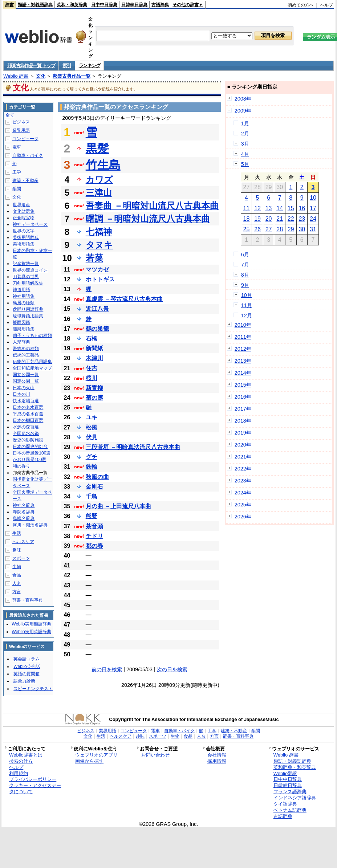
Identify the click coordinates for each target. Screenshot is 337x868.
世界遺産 (21, 205)
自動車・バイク (28, 155)
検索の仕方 (21, 761)
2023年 (243, 481)
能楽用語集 (24, 329)
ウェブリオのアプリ (96, 755)
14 (280, 208)
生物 (17, 567)
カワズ (99, 180)
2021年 (243, 457)
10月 (247, 295)
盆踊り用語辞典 (28, 309)
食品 (17, 575)
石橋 (92, 339)
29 (291, 229)
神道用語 (21, 290)
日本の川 (21, 394)
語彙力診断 (24, 681)
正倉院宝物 (24, 218)
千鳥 (92, 496)
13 (269, 208)
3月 (245, 144)
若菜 (94, 258)
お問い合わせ (155, 755)
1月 (245, 123)
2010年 (243, 325)
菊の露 (94, 398)
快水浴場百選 (26, 401)
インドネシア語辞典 (295, 798)
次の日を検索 (172, 669)
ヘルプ (326, 5)
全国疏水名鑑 (26, 433)
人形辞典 (21, 342)
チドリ (94, 536)
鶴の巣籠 (97, 329)
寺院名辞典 (24, 512)
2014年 (243, 373)
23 (302, 219)
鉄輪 (92, 467)
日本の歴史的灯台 (30, 447)
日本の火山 (24, 388)
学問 (17, 189)
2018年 (243, 421)
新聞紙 (94, 348)
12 (257, 208)
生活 (17, 533)
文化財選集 (24, 211)
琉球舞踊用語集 (28, 316)
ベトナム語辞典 (290, 810)
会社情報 (217, 755)
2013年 (243, 361)
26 (257, 229)
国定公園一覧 (26, 381)
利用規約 (19, 773)
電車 (17, 147)
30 (302, 229)
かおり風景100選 (29, 460)
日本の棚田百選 (28, 420)
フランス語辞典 (290, 792)
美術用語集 (24, 244)
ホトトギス (100, 279)
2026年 (243, 517)
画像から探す (89, 761)
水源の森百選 (26, 427)
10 (313, 198)
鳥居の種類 (24, 303)
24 (313, 219)
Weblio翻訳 (285, 773)
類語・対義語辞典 (35, 5)
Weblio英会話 (27, 667)
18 (247, 219)
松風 (92, 427)
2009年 (243, 111)
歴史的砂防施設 (28, 440)
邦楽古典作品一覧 (72, 76)
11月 (247, 305)
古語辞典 (160, 5)
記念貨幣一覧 (26, 264)
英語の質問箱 (27, 674)
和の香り (21, 466)
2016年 (243, 397)
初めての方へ (301, 5)
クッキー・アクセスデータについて (35, 788)
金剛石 (94, 487)
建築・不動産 (25, 180)
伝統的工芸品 (26, 355)
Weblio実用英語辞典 (31, 632)
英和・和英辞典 (72, 5)
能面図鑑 (21, 322)
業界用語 (21, 130)
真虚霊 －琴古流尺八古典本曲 (124, 299)
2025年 (243, 505)
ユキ (92, 417)
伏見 (92, 437)
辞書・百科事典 (28, 600)
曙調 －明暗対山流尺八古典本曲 (148, 219)
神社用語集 (24, 296)
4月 (245, 154)
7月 (245, 265)
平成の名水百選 (28, 414)
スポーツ (21, 558)
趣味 (17, 550)
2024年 (243, 493)
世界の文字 (24, 231)
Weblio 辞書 (16, 76)
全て (10, 115)
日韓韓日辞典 (134, 5)
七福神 (99, 232)
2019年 (243, 433)
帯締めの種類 (26, 349)
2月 (245, 134)
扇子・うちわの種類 (32, 335)
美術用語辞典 (26, 237)
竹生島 (103, 165)
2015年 (243, 385)
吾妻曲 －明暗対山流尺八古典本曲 (152, 206)
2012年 (243, 349)
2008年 (243, 99)
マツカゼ (97, 270)
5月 (245, 164)
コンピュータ (25, 139)
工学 (17, 172)
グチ (92, 457)
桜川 (92, 378)
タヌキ (99, 245)
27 (269, 229)
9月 (245, 285)
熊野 (92, 516)
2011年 (243, 337)
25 (247, 229)
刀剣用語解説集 (28, 283)
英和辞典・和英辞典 (295, 767)
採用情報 (217, 761)
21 (280, 219)
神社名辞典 (24, 505)
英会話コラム (27, 659)
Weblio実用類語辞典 (31, 624)
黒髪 (97, 148)
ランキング (90, 66)
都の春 (94, 546)
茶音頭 (94, 526)
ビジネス (21, 122)
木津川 (94, 358)
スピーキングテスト (33, 689)
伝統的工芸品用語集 (32, 362)
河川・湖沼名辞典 (30, 525)
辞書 (9, 5)
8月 (245, 275)
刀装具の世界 (26, 277)
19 (257, 219)
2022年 (243, 469)
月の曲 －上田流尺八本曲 (118, 506)
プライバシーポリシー (33, 779)
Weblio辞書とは (26, 755)
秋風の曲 (97, 477)
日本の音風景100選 (32, 453)
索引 (67, 66)
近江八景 (97, 309)
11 (247, 208)
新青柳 (94, 388)
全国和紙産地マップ (32, 368)
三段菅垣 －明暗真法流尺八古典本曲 (133, 447)
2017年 (243, 409)
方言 (17, 592)
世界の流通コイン (30, 270)
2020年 (243, 445)
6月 (245, 254)
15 (291, 208)
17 (313, 208)
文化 (41, 76)
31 (313, 229)
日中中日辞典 (104, 5)
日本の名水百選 (28, 407)
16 (302, 208)
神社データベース (30, 224)
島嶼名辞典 (24, 518)
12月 (247, 315)
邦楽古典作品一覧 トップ (31, 66)
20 (269, 219)
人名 (17, 583)
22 (291, 219)
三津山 (99, 193)
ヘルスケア (23, 542)
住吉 (92, 368)
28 (280, 229)
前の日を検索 (107, 669)
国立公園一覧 (26, 375)
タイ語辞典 (285, 804)
